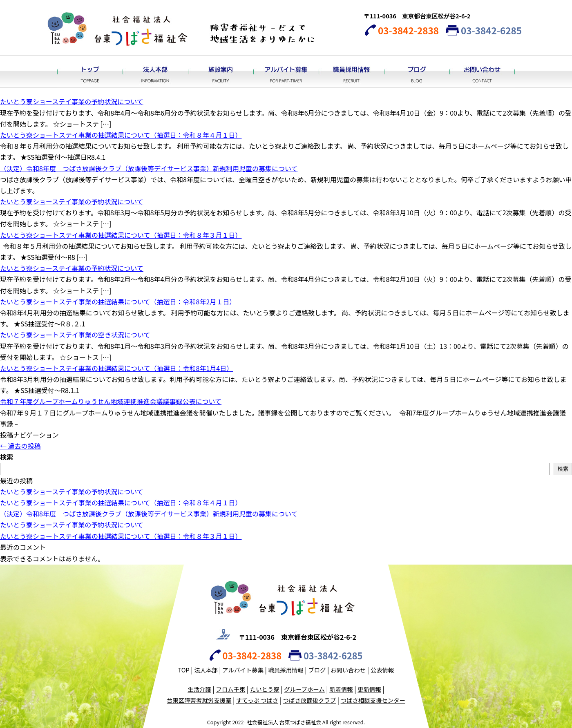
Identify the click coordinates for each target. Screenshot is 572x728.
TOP (184, 670)
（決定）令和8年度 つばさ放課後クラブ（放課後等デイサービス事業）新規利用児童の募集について (149, 168)
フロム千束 (230, 689)
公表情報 (382, 670)
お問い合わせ (482, 71)
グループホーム (304, 689)
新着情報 (341, 689)
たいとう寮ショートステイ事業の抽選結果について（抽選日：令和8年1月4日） (116, 368)
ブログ (417, 71)
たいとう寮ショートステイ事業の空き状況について (75, 335)
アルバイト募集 (286, 71)
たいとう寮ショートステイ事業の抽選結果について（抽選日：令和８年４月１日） (121, 135)
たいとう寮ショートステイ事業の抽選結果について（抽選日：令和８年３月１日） (121, 235)
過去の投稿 (20, 446)
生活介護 (199, 689)
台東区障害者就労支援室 (199, 700)
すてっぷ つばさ (257, 700)
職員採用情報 (351, 71)
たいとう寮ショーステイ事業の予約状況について (72, 101)
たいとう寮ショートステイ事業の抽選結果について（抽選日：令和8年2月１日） (118, 301)
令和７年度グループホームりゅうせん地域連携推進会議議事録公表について (111, 401)
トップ (90, 71)
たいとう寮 (265, 689)
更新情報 (369, 689)
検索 (7, 457)
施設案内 (221, 71)
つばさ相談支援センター (373, 700)
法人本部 (155, 71)
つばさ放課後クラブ (310, 700)
